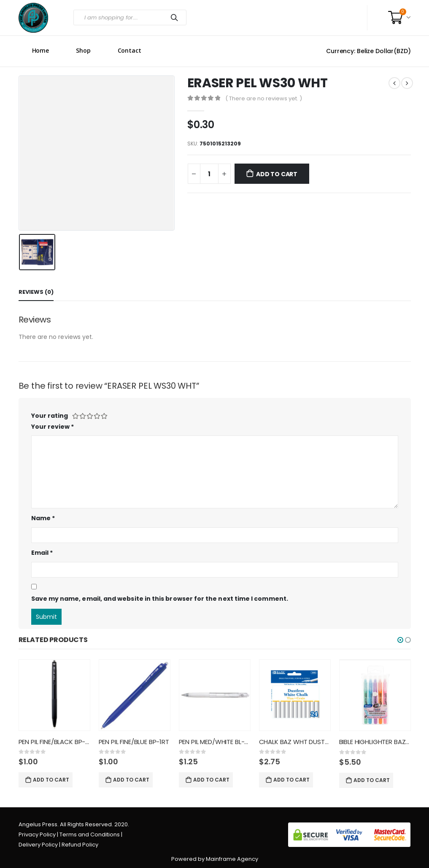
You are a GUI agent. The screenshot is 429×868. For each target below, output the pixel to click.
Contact (130, 50)
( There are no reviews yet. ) (264, 98)
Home (41, 50)
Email (42, 553)
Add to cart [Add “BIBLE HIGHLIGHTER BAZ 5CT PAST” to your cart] (372, 780)
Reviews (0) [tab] (36, 292)
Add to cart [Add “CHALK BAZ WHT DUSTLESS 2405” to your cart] (291, 780)
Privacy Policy (37, 834)
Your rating (50, 416)
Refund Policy (80, 845)
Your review (53, 427)
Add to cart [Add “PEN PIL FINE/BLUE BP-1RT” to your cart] (131, 780)
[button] (400, 640)
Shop (83, 50)
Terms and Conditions (90, 834)
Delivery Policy (38, 845)
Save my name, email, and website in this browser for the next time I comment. (160, 599)
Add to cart (277, 174)
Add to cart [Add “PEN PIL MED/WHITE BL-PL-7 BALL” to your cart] (211, 780)
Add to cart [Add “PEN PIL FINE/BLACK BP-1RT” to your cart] (51, 780)
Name (43, 518)
